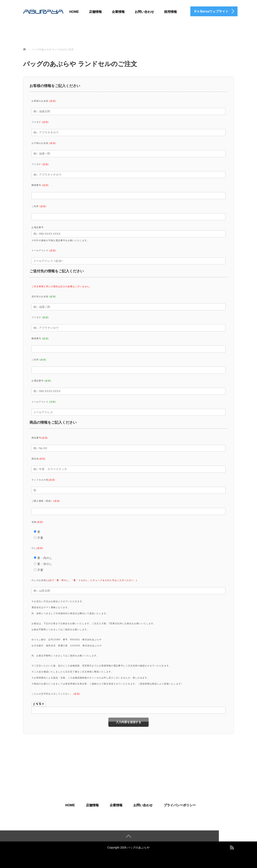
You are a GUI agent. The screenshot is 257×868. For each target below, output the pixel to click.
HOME (74, 12)
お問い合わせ (144, 12)
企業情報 (118, 12)
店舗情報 (95, 12)
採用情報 (170, 12)
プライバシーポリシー (180, 805)
